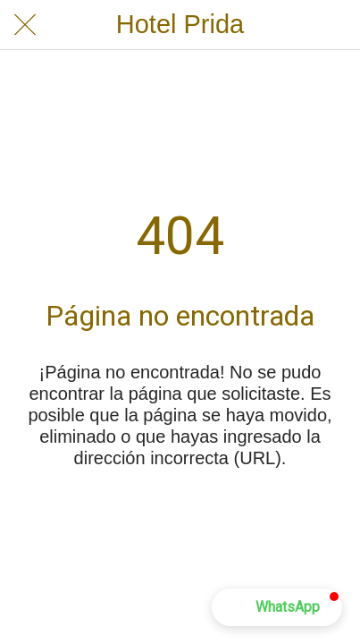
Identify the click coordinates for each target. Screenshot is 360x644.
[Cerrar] (25, 25)
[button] (277, 607)
